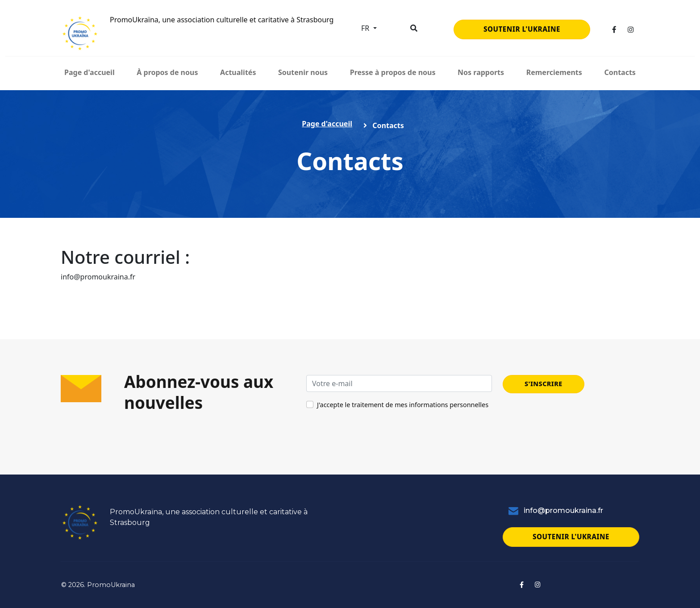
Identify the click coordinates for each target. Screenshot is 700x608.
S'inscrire (544, 384)
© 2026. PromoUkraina (98, 585)
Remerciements (554, 72)
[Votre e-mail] (399, 383)
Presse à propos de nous (393, 72)
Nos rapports (481, 72)
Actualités (238, 72)
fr (366, 28)
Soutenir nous (303, 72)
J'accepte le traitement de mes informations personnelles (403, 405)
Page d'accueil (90, 72)
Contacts (620, 72)
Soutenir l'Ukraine (522, 29)
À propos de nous (167, 72)
